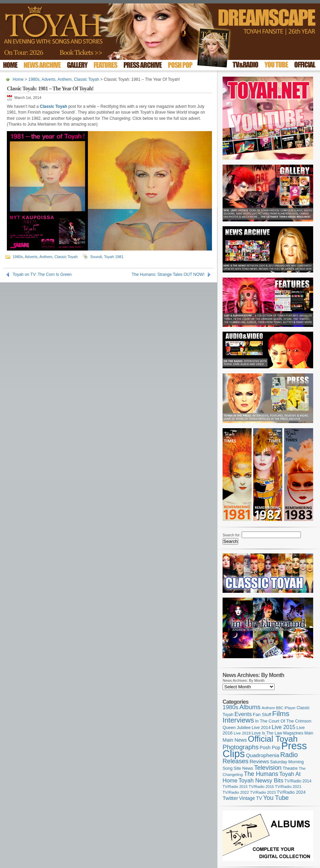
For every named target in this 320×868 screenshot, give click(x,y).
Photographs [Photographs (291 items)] (241, 747)
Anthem (64, 79)
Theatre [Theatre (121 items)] (290, 768)
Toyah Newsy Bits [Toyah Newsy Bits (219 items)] (261, 781)
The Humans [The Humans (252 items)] (261, 774)
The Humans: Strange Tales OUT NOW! (168, 275)
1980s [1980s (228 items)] (230, 707)
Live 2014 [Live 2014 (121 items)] (261, 727)
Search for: (232, 535)
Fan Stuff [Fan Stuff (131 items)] (262, 714)
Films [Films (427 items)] (281, 713)
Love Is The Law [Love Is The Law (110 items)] (267, 733)
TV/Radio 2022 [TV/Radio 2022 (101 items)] (236, 792)
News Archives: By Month (244, 680)
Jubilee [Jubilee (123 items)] (244, 727)
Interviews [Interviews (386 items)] (238, 720)
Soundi (96, 257)
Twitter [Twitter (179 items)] (230, 798)
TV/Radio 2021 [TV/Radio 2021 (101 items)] (288, 787)
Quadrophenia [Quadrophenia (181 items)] (263, 755)
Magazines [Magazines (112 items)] (293, 733)
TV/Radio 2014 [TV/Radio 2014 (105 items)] (298, 781)
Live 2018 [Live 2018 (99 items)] (242, 733)
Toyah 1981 (114, 257)
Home (18, 79)
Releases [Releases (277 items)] (236, 761)
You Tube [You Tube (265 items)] (276, 798)
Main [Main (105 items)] (309, 733)
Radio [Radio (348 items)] (289, 755)
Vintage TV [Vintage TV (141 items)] (250, 798)
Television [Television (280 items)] (268, 768)
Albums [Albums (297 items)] (250, 707)
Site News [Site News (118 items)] (243, 768)
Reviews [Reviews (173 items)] (259, 761)
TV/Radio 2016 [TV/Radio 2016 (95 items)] (261, 787)
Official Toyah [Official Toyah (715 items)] (273, 739)
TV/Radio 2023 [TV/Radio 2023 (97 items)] (263, 792)
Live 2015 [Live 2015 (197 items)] (284, 727)
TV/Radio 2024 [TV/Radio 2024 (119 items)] (291, 792)
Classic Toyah (86, 79)
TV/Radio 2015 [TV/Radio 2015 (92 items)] (235, 787)
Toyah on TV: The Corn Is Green (42, 275)
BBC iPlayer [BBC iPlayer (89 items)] (286, 708)
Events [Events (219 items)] (243, 714)
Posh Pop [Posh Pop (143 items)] (270, 748)
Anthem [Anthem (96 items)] (268, 708)
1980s (34, 79)
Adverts (48, 79)
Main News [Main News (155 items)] (235, 740)
